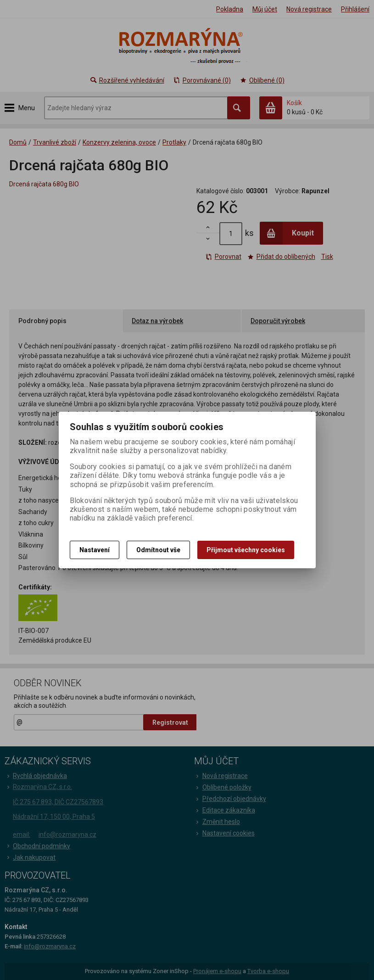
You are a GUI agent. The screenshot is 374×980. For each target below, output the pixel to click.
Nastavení (95, 550)
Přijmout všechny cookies (246, 550)
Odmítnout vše (158, 550)
